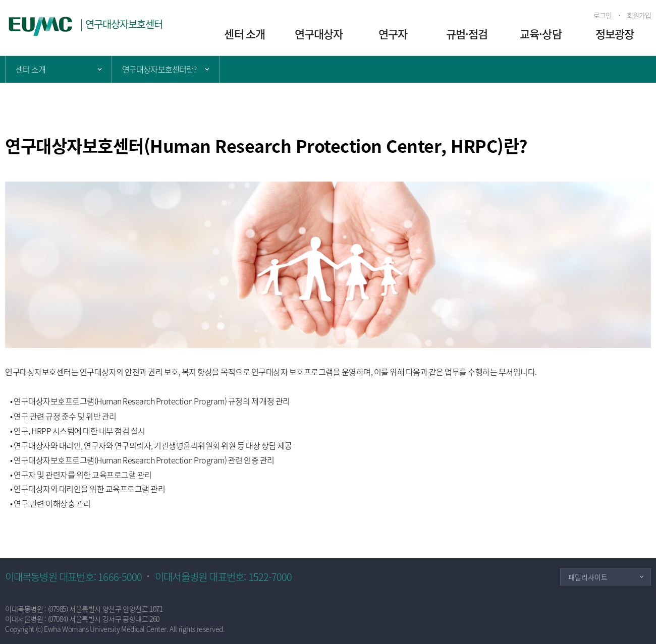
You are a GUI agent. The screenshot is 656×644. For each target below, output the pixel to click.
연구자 (393, 34)
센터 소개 (244, 34)
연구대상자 (319, 34)
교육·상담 (541, 34)
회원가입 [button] (639, 15)
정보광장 (615, 34)
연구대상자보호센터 (124, 24)
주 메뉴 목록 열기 (59, 69)
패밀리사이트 (588, 577)
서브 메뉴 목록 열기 (166, 69)
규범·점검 (467, 34)
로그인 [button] (603, 15)
